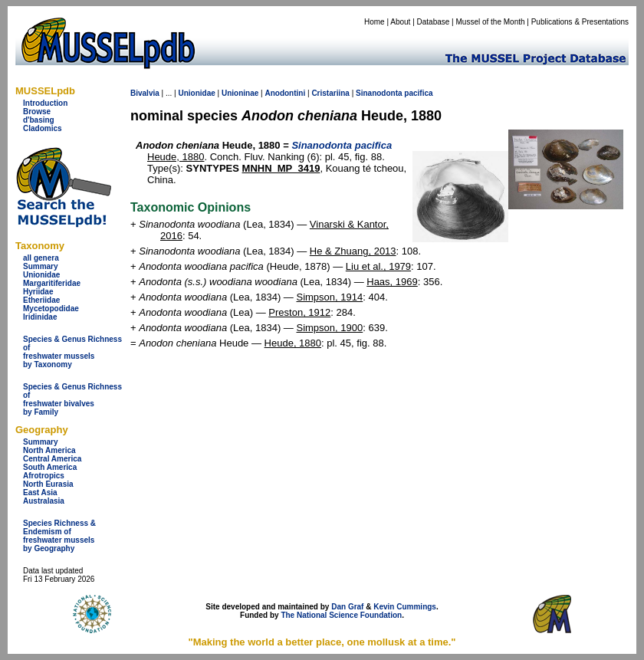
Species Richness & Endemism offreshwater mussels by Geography (59, 536)
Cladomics (43, 128)
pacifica (418, 93)
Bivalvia (145, 93)
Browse (37, 112)
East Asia (40, 493)
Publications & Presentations (580, 22)
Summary (41, 266)
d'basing (39, 120)
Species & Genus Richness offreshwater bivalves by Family (72, 399)
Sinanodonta (379, 93)
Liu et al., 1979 (378, 266)
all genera (41, 258)
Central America (52, 459)
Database (434, 22)
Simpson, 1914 (329, 297)
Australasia (44, 501)
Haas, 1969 (392, 282)
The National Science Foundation (341, 615)
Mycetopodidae (51, 309)
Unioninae (240, 93)
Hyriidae (38, 292)
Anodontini (285, 93)
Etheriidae (41, 300)
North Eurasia (48, 484)
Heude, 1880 (176, 157)
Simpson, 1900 (329, 328)
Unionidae (41, 275)
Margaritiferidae (52, 283)
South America (50, 467)
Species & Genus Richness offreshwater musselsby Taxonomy (72, 352)
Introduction (45, 103)
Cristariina (330, 93)
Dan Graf (347, 607)
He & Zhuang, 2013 (353, 251)
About (400, 22)
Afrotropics (44, 476)
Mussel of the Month (491, 22)
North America (49, 450)
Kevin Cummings (405, 607)
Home (375, 22)
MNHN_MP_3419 (281, 168)
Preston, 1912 (299, 312)
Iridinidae (40, 317)
